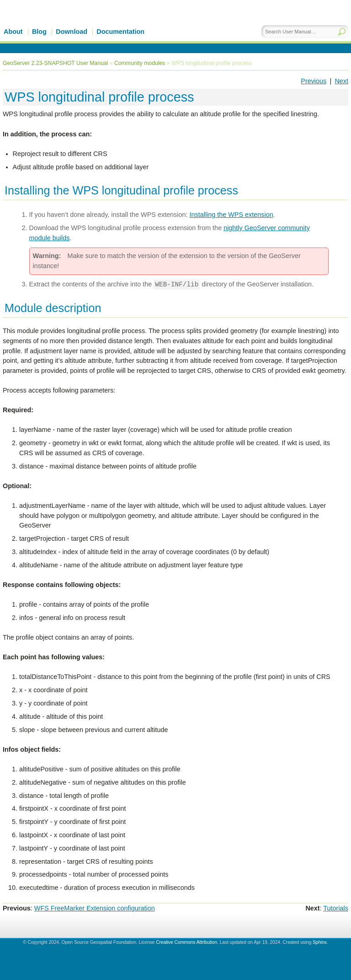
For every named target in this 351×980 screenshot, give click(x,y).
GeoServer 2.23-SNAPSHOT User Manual (55, 63)
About (13, 32)
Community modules (140, 63)
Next (341, 81)
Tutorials (336, 908)
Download (72, 32)
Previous (314, 81)
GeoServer (81, 26)
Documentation (120, 32)
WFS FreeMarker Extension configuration (95, 908)
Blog (39, 32)
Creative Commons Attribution (186, 942)
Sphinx (320, 942)
